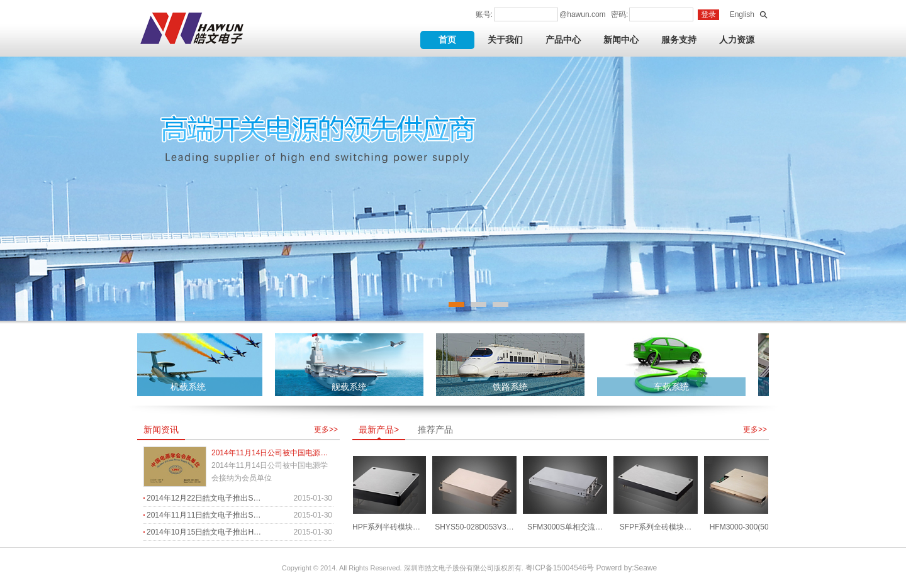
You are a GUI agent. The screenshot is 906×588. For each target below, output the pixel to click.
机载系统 (190, 387)
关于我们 (505, 40)
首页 (447, 40)
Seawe (646, 568)
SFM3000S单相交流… (567, 527)
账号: (484, 14)
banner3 (453, 189)
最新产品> (379, 430)
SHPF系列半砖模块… (386, 527)
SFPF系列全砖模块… (658, 527)
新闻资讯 (161, 430)
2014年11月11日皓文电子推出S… (204, 515)
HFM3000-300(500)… (748, 527)
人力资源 (737, 40)
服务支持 (679, 40)
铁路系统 (512, 387)
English (742, 14)
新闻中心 (621, 40)
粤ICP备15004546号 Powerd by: (580, 568)
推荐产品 (435, 430)
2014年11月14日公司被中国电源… (270, 453)
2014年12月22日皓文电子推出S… (204, 498)
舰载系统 (351, 387)
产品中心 (563, 40)
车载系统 (673, 387)
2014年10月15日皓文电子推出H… (204, 532)
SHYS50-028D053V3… (476, 527)
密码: (619, 14)
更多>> (326, 430)
